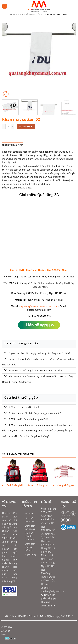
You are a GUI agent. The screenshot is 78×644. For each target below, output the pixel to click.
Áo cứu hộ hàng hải (12, 485)
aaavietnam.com (49, 306)
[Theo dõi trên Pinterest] (73, 514)
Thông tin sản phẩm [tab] (13, 145)
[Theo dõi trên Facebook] (63, 514)
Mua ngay (26, 127)
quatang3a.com (30, 306)
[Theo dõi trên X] (68, 514)
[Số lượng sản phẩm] (8, 127)
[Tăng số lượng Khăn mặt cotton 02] (13, 127)
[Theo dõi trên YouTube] (68, 520)
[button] (5, 6)
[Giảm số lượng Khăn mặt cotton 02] (4, 127)
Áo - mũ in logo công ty (33, 14)
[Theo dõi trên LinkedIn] (63, 520)
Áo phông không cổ (63, 485)
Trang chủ (14, 14)
